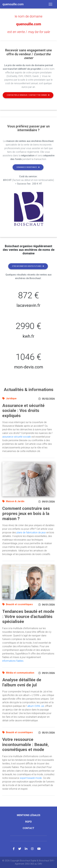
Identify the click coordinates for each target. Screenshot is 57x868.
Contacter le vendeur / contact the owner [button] (28, 95)
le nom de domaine (29, 16)
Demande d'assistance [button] (28, 167)
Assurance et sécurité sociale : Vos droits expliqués (23, 411)
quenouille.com (29, 24)
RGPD (28, 822)
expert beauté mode (31, 778)
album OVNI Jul (36, 706)
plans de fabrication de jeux (31, 533)
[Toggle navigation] (50, 4)
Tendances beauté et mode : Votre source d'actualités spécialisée (28, 616)
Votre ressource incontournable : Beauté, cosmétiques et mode (26, 744)
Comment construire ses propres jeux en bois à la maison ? (26, 513)
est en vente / (29, 32)
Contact (28, 828)
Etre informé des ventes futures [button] (28, 266)
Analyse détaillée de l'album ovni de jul (22, 682)
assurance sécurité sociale (17, 437)
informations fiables (13, 661)
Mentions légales (29, 815)
